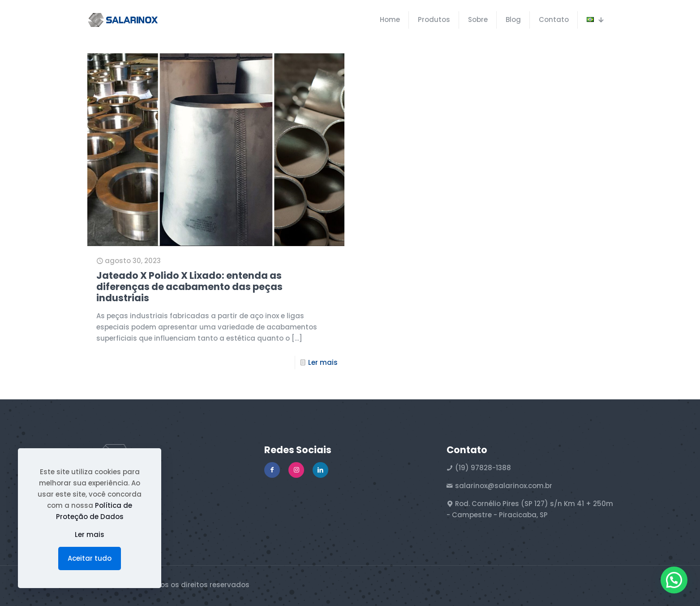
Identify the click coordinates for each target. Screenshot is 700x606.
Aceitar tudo (90, 558)
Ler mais (323, 362)
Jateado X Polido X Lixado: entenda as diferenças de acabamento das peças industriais (189, 287)
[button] (674, 580)
